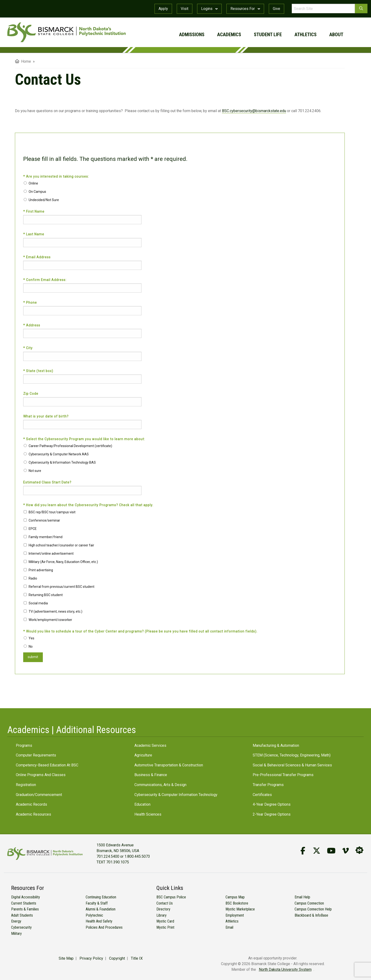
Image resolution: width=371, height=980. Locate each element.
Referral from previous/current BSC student (62, 587)
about (336, 35)
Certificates (262, 795)
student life (268, 35)
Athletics (232, 921)
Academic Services (150, 745)
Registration (26, 785)
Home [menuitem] (23, 61)
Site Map (66, 958)
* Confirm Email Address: (45, 280)
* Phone (31, 303)
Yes (31, 638)
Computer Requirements (36, 755)
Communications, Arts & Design (160, 785)
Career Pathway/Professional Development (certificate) (70, 446)
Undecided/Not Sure (44, 200)
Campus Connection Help (313, 909)
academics (229, 35)
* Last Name (34, 234)
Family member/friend (46, 537)
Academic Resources (33, 814)
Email (229, 927)
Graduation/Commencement (39, 795)
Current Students (24, 903)
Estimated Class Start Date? (47, 482)
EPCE (33, 529)
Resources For (245, 9)
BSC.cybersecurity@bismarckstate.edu (254, 111)
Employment (235, 915)
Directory (163, 909)
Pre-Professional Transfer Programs (283, 775)
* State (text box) (39, 371)
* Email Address (37, 257)
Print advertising (41, 570)
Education (142, 804)
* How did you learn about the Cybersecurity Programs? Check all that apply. (89, 505)
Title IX (137, 958)
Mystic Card (165, 921)
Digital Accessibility (26, 897)
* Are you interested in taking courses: (57, 176)
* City (28, 348)
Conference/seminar (44, 520)
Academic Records (31, 804)
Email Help (302, 897)
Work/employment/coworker (50, 620)
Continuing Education (101, 897)
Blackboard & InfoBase (311, 915)
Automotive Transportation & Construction (169, 765)
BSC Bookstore (237, 903)
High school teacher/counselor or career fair (61, 545)
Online (33, 183)
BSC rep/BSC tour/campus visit (52, 512)
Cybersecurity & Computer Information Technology (176, 795)
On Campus (37, 192)
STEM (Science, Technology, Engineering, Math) (292, 755)
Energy (16, 921)
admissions (192, 35)
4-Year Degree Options (272, 804)
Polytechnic (94, 915)
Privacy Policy (91, 958)
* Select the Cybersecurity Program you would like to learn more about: (85, 439)
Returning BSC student (46, 595)
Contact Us (165, 903)
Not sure (35, 471)
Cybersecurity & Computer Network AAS (59, 454)
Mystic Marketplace (240, 909)
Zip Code (31, 394)
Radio (33, 578)
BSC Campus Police (171, 897)
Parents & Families (25, 909)
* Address (32, 325)
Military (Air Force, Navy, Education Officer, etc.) (63, 562)
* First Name (34, 211)
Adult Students (22, 915)
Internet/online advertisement (51, 554)
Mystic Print (165, 927)
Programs (24, 745)
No (31, 646)
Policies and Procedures (104, 927)
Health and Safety (99, 921)
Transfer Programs (268, 785)
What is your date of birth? (46, 416)
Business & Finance (151, 775)
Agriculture (143, 755)
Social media (38, 603)
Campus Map (235, 897)
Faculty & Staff (97, 903)
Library (161, 915)
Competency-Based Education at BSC (47, 765)
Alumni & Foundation (101, 909)
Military (16, 934)
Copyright (117, 958)
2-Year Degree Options (272, 814)
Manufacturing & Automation (276, 745)
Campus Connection (309, 903)
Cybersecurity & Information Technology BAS (62, 462)
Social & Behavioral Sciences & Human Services (292, 765)
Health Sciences (148, 814)
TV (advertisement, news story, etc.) (55, 611)
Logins (209, 9)
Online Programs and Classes (41, 775)
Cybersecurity (21, 927)
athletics (306, 35)
